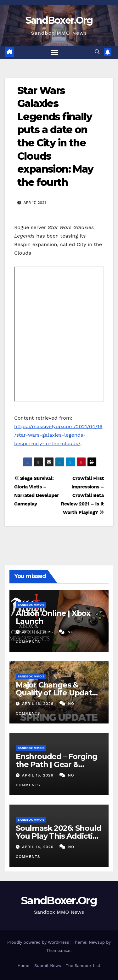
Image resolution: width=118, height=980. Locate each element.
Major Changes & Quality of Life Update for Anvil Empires (56, 693)
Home (23, 966)
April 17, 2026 (38, 632)
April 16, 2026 (39, 704)
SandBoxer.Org (59, 20)
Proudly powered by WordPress (39, 942)
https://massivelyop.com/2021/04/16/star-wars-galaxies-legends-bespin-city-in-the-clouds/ (58, 435)
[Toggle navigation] (54, 52)
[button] (97, 52)
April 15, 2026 (39, 775)
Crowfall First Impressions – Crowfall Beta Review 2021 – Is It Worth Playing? (82, 495)
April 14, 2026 (39, 847)
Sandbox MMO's (31, 605)
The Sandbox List (83, 966)
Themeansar (58, 950)
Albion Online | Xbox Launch (53, 617)
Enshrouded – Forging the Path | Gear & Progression (56, 764)
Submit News (48, 966)
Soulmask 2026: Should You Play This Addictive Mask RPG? (59, 836)
